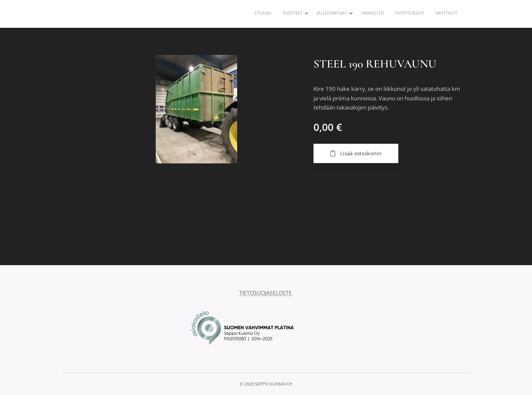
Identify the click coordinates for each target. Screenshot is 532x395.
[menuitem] (398, 14)
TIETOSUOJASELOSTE (266, 293)
